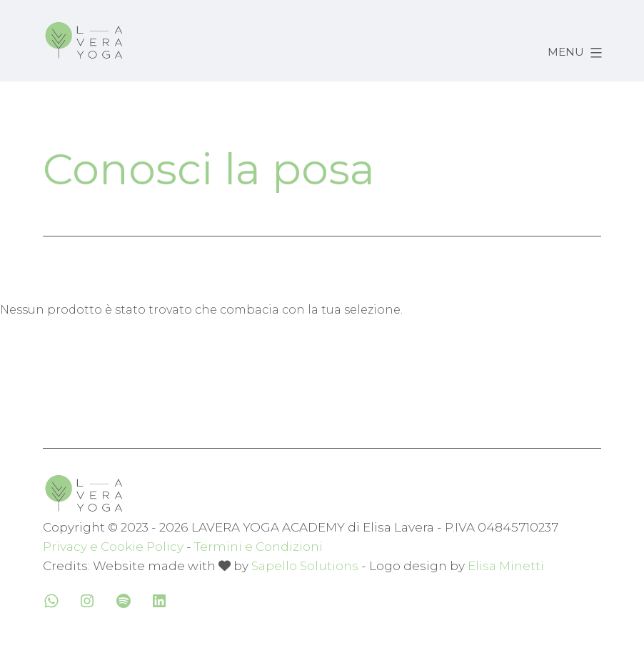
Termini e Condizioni (258, 546)
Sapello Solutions (305, 565)
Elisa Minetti (506, 565)
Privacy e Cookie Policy (113, 546)
